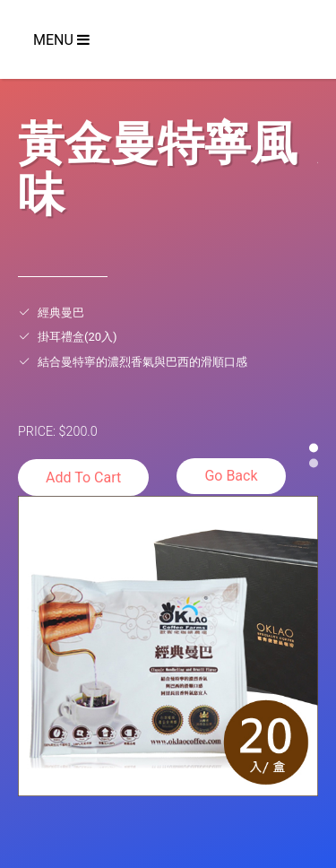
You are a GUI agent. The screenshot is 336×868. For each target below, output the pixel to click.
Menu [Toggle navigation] (61, 40)
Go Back (231, 476)
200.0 (82, 431)
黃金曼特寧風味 (158, 166)
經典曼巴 (61, 312)
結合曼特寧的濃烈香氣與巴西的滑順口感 (142, 362)
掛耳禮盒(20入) (78, 337)
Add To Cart (83, 477)
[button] (314, 447)
